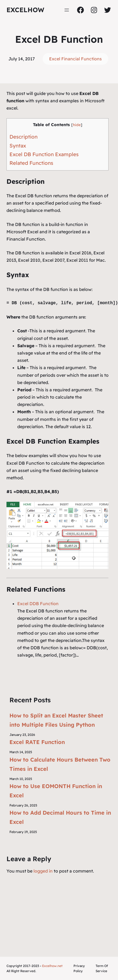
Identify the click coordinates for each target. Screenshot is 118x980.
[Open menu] (67, 10)
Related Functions (31, 163)
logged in (43, 871)
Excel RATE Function (37, 742)
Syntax (18, 146)
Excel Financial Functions (75, 59)
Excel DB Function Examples (44, 154)
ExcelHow (25, 10)
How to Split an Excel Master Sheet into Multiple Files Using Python (56, 720)
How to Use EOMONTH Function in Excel (56, 791)
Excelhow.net (52, 966)
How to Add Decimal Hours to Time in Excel (60, 817)
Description (23, 137)
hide (77, 125)
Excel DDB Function (38, 604)
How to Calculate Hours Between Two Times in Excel (60, 764)
